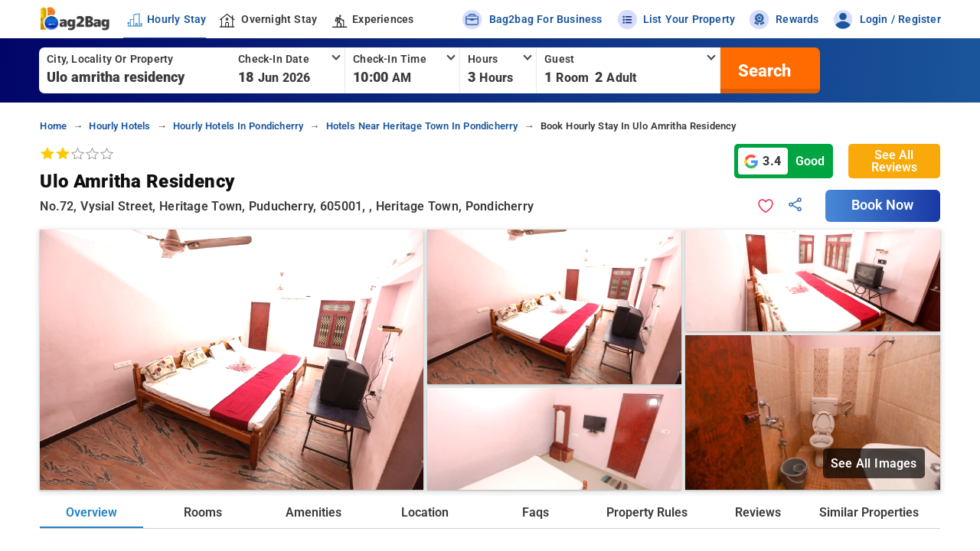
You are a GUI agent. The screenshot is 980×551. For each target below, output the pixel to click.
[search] (763, 70)
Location (425, 512)
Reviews (758, 512)
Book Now (883, 205)
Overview (91, 512)
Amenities (314, 512)
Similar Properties (869, 512)
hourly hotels (119, 126)
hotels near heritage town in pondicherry (422, 126)
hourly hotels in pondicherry (238, 126)
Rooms (203, 512)
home (53, 126)
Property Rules (647, 512)
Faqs (536, 512)
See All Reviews (894, 161)
